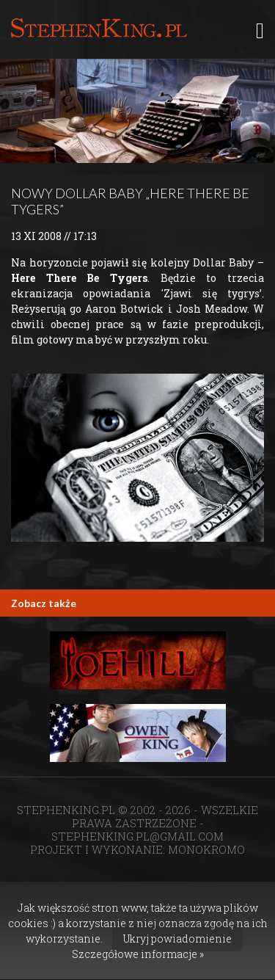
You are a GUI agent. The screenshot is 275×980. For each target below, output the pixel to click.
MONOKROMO (206, 849)
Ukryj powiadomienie (177, 939)
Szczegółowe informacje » (138, 954)
